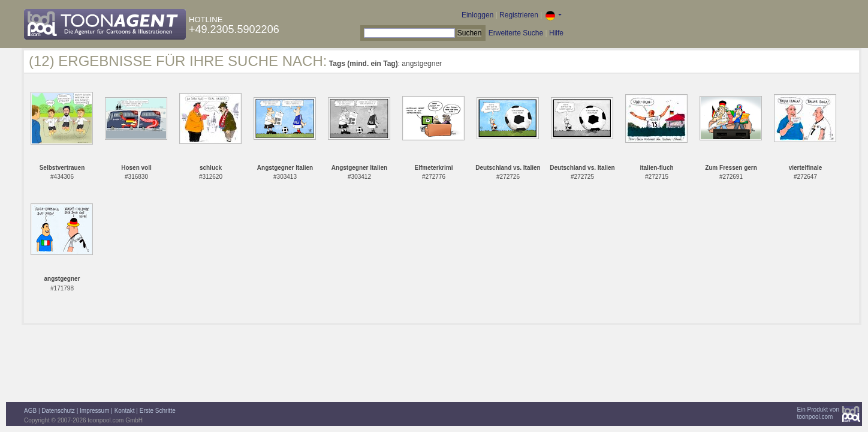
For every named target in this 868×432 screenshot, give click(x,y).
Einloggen (477, 15)
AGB (30, 411)
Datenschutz (58, 411)
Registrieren (519, 15)
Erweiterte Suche (516, 33)
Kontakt (125, 411)
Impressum (94, 411)
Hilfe (556, 33)
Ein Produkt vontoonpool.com (818, 413)
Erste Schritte (158, 411)
